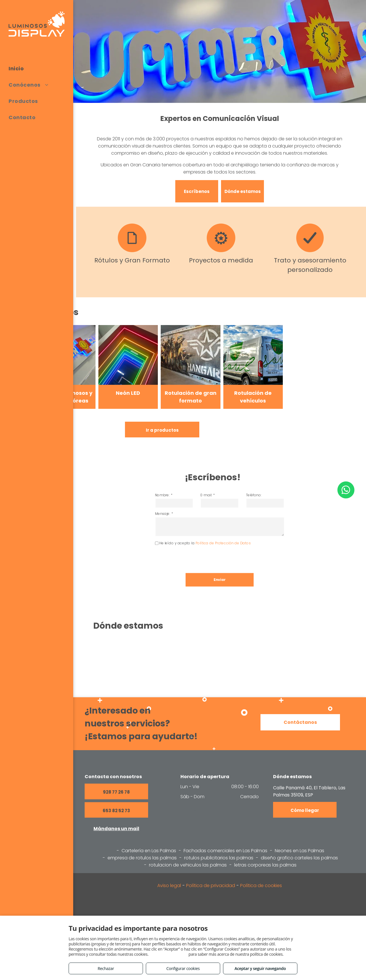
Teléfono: (241, 507)
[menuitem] (37, 68)
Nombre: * (184, 507)
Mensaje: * (184, 519)
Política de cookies (261, 886)
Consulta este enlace (169, 954)
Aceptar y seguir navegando (260, 968)
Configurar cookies (183, 968)
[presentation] (202, 548)
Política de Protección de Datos (222, 538)
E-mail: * (212, 507)
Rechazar (106, 968)
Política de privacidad (211, 886)
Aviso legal (169, 886)
